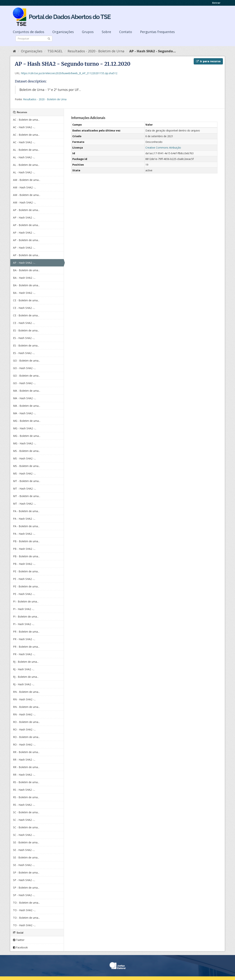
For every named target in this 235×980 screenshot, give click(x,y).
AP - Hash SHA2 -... (24, 218)
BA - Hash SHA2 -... (24, 278)
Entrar (216, 3)
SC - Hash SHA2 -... (24, 820)
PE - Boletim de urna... (26, 571)
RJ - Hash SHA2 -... (24, 669)
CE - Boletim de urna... (26, 300)
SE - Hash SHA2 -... (24, 850)
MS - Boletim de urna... (27, 451)
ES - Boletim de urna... (26, 330)
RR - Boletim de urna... (26, 752)
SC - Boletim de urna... (26, 812)
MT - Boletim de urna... (27, 481)
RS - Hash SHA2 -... (24, 790)
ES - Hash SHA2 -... (24, 338)
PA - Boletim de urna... (26, 511)
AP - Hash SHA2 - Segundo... (152, 51)
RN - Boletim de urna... (26, 692)
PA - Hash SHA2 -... (24, 519)
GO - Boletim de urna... (27, 361)
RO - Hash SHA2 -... (24, 729)
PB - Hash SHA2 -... (24, 549)
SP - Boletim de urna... (26, 872)
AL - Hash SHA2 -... (24, 157)
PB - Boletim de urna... (26, 541)
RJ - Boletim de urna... (26, 662)
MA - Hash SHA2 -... (25, 398)
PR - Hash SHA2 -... (24, 639)
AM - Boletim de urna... (27, 180)
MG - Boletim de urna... (27, 421)
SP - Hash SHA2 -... (24, 880)
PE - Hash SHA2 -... (24, 579)
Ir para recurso (208, 61)
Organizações (63, 32)
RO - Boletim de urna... (26, 722)
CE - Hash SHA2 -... (24, 308)
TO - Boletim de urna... (26, 903)
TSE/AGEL (55, 51)
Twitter (19, 940)
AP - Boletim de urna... (26, 210)
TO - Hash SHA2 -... (24, 910)
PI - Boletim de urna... (26, 601)
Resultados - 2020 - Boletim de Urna (96, 51)
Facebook (20, 947)
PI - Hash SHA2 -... (24, 609)
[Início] (14, 51)
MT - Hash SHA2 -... (25, 489)
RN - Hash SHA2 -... (24, 699)
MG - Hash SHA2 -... (25, 428)
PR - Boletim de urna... (26, 632)
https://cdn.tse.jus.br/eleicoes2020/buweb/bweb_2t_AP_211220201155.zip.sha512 (69, 73)
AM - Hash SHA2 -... (25, 187)
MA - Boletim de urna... (27, 391)
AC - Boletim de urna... (26, 120)
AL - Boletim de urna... (26, 150)
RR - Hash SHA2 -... (24, 760)
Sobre (106, 32)
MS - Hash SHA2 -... (24, 458)
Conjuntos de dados (29, 32)
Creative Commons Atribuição (163, 148)
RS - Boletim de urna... (26, 782)
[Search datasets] (34, 39)
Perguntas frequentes (157, 32)
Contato (126, 32)
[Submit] (49, 38)
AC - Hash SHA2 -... (24, 127)
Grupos (88, 32)
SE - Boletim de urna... (26, 842)
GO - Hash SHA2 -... (24, 368)
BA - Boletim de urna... (26, 270)
